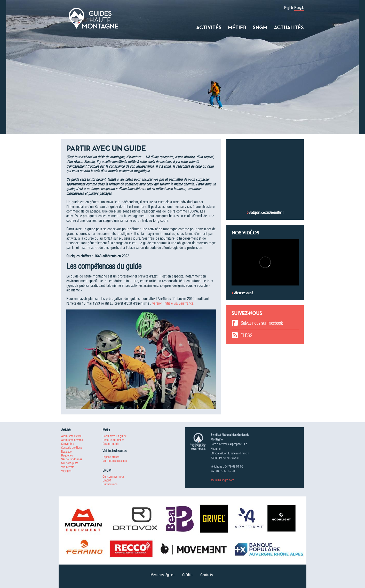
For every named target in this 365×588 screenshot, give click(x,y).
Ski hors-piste (70, 463)
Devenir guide (111, 444)
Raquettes (67, 455)
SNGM (260, 27)
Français (299, 8)
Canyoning (68, 444)
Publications (110, 484)
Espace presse (111, 457)
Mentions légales (162, 575)
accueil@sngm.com (222, 480)
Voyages (66, 471)
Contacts (207, 575)
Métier (237, 27)
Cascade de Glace (72, 448)
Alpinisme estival (71, 436)
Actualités (289, 27)
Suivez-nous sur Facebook (262, 323)
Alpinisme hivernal (72, 440)
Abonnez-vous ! (243, 293)
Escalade (66, 451)
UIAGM (107, 480)
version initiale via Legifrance (173, 303)
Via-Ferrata (68, 467)
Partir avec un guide (114, 436)
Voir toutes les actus (115, 461)
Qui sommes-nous (113, 476)
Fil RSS (246, 335)
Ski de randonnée (72, 459)
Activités (209, 27)
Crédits (187, 575)
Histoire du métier (113, 440)
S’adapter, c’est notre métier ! (266, 213)
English (288, 8)
